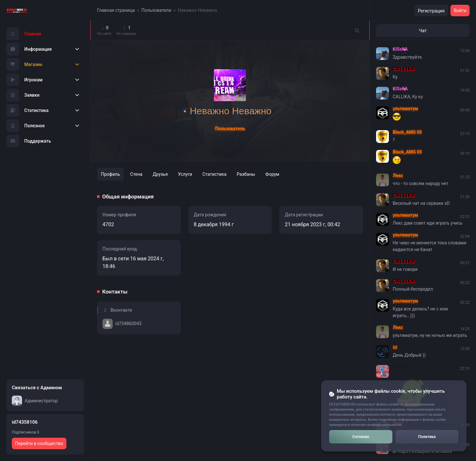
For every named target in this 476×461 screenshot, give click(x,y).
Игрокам (24, 80)
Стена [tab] (136, 174)
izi (395, 347)
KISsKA (400, 49)
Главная (24, 34)
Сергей (400, 367)
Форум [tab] (272, 174)
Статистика (27, 110)
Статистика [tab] (214, 174)
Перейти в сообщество (39, 443)
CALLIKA (404, 69)
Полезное (26, 126)
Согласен (361, 437)
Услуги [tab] (185, 174)
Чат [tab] (423, 31)
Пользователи (156, 10)
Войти (460, 11)
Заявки (23, 95)
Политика (427, 437)
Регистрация (431, 11)
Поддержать (29, 141)
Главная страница (116, 10)
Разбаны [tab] (246, 174)
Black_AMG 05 (407, 132)
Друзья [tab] (160, 174)
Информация (29, 49)
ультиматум (405, 108)
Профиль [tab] (110, 174)
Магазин (24, 64)
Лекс (398, 175)
